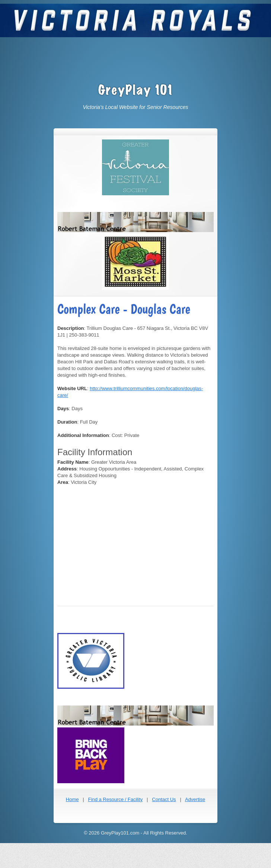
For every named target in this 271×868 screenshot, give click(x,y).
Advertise (195, 799)
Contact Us (164, 799)
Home (72, 799)
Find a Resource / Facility (116, 799)
